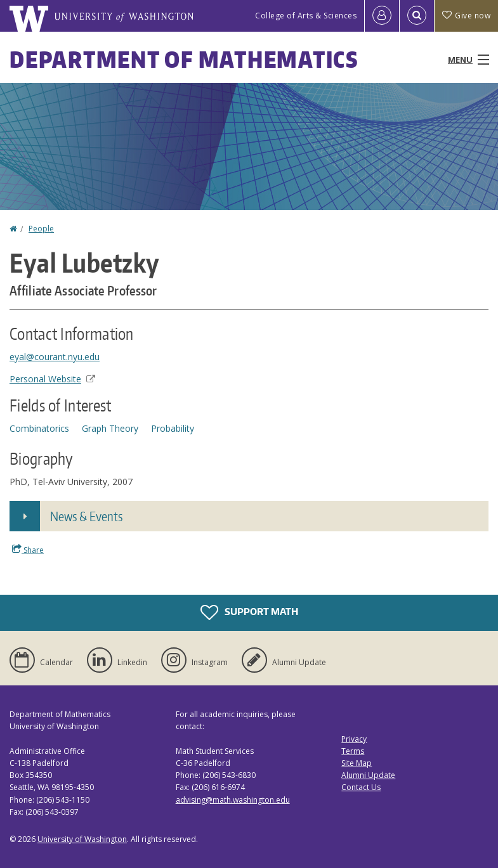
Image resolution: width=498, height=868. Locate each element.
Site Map (357, 763)
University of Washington (82, 839)
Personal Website (52, 379)
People (41, 229)
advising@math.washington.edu (233, 800)
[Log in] (382, 16)
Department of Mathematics (184, 59)
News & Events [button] (86, 516)
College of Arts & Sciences (306, 16)
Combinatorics (39, 428)
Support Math (249, 612)
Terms (353, 751)
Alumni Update (368, 775)
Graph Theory (110, 428)
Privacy (354, 739)
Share (28, 550)
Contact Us (361, 787)
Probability (173, 428)
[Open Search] (417, 16)
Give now (466, 16)
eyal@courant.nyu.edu (55, 357)
